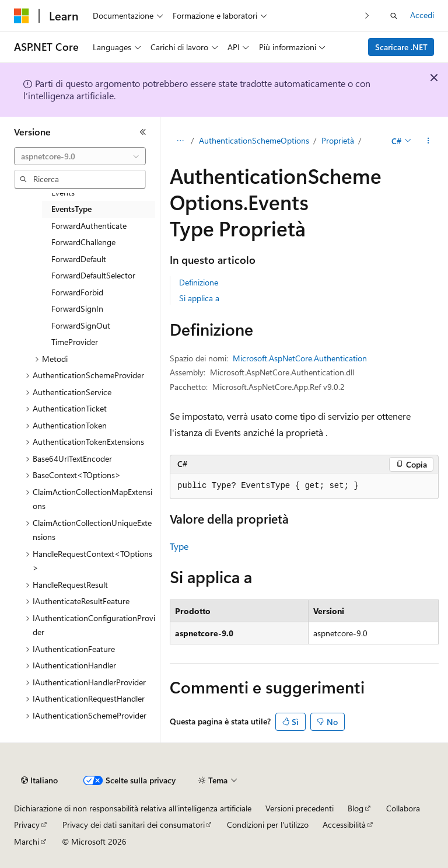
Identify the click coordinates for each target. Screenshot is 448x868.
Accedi (422, 15)
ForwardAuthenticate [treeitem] (89, 226)
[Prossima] (367, 15)
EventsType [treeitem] (71, 209)
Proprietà (338, 140)
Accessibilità (344, 825)
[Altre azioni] (428, 141)
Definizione (199, 282)
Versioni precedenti (300, 808)
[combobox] (80, 156)
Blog (356, 808)
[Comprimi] (143, 132)
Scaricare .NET (401, 47)
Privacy (27, 825)
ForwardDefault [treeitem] (79, 259)
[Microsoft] (22, 16)
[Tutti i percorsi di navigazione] (180, 141)
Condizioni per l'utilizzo (268, 825)
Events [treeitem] (63, 192)
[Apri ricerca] (394, 16)
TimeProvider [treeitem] (75, 342)
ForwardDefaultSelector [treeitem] (93, 275)
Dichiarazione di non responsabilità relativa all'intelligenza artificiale (133, 808)
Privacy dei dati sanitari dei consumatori (134, 825)
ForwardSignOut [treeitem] (81, 325)
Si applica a (199, 298)
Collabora (403, 808)
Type (179, 546)
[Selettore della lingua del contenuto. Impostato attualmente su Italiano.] (39, 780)
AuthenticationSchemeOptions (254, 140)
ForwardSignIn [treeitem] (77, 308)
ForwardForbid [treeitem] (77, 292)
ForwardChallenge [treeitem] (83, 242)
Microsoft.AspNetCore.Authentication (300, 358)
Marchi (27, 841)
